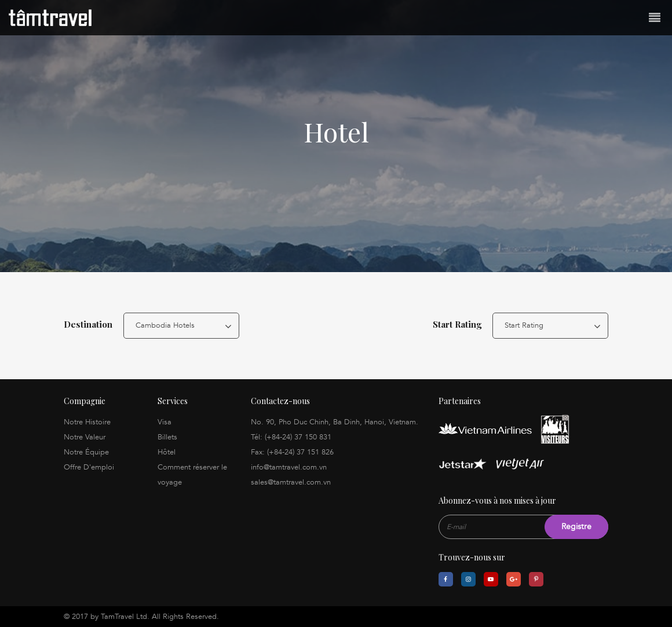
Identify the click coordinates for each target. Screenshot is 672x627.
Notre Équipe (86, 452)
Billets (167, 437)
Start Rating (457, 324)
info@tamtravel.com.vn (289, 467)
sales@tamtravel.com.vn (291, 482)
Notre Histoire (87, 422)
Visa (165, 422)
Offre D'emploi (89, 467)
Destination (88, 324)
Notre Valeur (85, 437)
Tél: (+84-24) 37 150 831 (291, 437)
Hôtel (167, 452)
